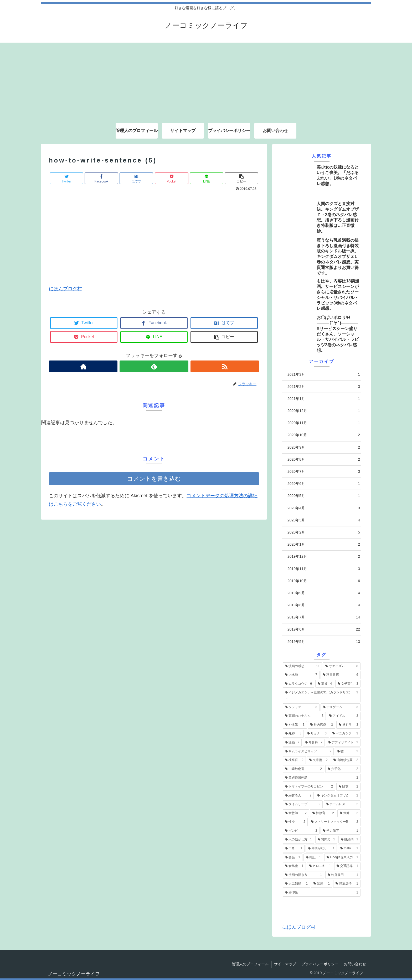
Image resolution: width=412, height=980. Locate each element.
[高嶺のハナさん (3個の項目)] (304, 716)
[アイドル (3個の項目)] (344, 716)
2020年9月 (324, 447)
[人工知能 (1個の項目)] (296, 884)
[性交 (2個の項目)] (295, 822)
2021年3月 (324, 375)
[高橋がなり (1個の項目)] (321, 849)
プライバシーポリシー (320, 964)
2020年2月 (324, 532)
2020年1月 (324, 544)
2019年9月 (324, 593)
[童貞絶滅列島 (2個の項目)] (322, 778)
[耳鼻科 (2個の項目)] (314, 743)
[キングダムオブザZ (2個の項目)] (338, 796)
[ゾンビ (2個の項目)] (301, 831)
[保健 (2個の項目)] (349, 813)
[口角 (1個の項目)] (294, 849)
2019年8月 (324, 605)
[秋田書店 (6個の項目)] (341, 675)
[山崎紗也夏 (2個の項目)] (346, 760)
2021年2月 (324, 387)
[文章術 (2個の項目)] (318, 760)
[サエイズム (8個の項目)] (342, 666)
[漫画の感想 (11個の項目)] (302, 666)
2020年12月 (324, 411)
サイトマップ (285, 964)
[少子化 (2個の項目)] (343, 769)
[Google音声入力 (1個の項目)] (342, 857)
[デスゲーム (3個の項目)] (341, 707)
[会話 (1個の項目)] (293, 857)
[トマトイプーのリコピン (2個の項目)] (309, 787)
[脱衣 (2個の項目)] (348, 787)
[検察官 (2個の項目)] (294, 760)
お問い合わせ (355, 964)
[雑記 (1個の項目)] (313, 857)
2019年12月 (324, 557)
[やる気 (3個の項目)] (295, 725)
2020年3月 (324, 520)
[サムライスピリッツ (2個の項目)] (308, 751)
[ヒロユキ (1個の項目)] (320, 866)
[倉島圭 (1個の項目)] (294, 866)
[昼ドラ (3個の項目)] (348, 725)
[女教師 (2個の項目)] (296, 813)
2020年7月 (324, 472)
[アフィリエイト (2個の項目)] (343, 743)
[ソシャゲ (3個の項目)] (301, 707)
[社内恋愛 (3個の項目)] (322, 725)
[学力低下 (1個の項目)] (341, 831)
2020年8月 (324, 459)
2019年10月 (324, 581)
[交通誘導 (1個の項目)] (347, 866)
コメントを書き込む (154, 479)
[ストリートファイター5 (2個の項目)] (335, 822)
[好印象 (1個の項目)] (322, 893)
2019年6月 (324, 629)
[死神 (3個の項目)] (293, 734)
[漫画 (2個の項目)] (292, 743)
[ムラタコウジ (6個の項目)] (298, 684)
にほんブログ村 (65, 289)
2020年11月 (324, 423)
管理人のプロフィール (250, 964)
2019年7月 (324, 617)
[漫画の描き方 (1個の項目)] (303, 875)
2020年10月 (324, 435)
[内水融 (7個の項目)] (301, 675)
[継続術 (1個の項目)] (349, 840)
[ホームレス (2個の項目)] (342, 804)
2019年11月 (324, 569)
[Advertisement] (206, 79)
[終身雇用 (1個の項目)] (343, 875)
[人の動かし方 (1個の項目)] (298, 840)
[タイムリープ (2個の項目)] (303, 804)
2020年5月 (324, 496)
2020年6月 (324, 484)
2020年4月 (324, 508)
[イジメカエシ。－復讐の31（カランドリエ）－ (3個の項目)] (322, 695)
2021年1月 (324, 399)
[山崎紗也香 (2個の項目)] (303, 769)
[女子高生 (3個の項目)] (348, 684)
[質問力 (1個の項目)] (326, 840)
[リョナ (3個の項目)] (317, 734)
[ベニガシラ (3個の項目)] (345, 734)
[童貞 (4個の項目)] (325, 684)
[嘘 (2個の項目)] (348, 751)
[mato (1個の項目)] (349, 849)
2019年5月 (324, 642)
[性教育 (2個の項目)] (323, 813)
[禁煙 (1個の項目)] (322, 884)
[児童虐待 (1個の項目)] (347, 884)
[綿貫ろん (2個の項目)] (298, 796)
